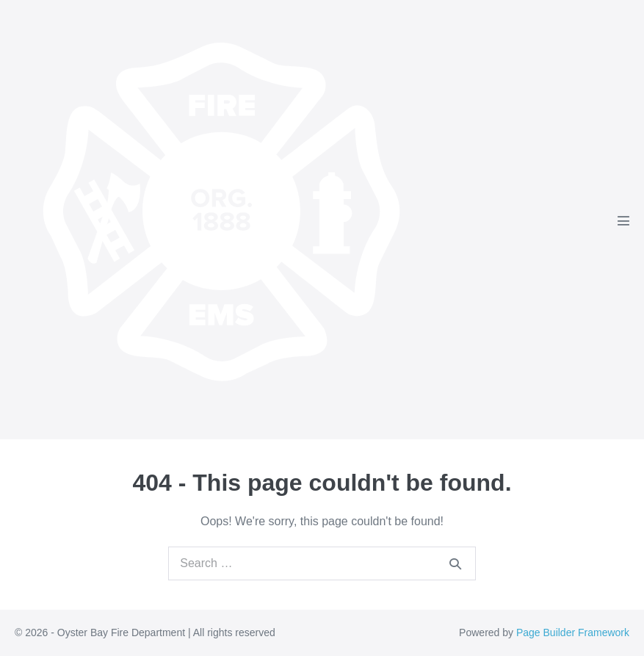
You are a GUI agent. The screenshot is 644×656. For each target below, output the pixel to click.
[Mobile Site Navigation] (623, 220)
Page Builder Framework (573, 632)
